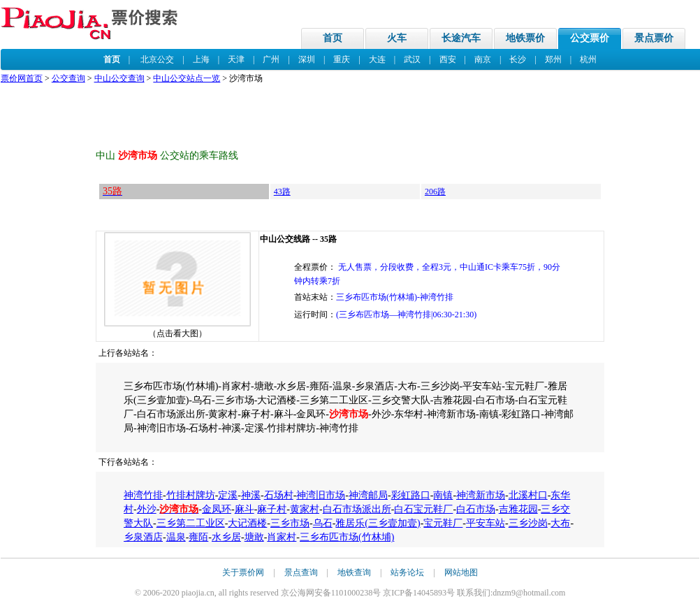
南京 (483, 59)
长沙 (518, 59)
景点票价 (654, 38)
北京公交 (157, 59)
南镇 (443, 495)
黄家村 (305, 509)
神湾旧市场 (321, 495)
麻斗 (245, 509)
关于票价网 (243, 572)
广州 (271, 59)
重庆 (342, 59)
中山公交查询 (119, 78)
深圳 (307, 59)
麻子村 (272, 509)
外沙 (147, 509)
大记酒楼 (247, 523)
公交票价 (590, 38)
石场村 (279, 495)
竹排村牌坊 (191, 495)
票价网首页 (22, 78)
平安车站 (486, 523)
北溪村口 (528, 495)
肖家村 (282, 537)
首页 (333, 38)
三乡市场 (290, 523)
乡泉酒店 (143, 537)
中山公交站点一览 (187, 78)
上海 (201, 59)
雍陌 (198, 537)
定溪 (228, 495)
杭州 (588, 59)
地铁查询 (354, 572)
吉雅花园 (518, 509)
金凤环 (217, 509)
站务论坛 (407, 572)
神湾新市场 (481, 495)
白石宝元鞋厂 (423, 509)
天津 (236, 59)
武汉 (412, 59)
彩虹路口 (411, 495)
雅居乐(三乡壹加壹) (378, 523)
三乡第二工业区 (191, 523)
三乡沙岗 (528, 523)
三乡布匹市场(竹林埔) (347, 537)
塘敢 (254, 537)
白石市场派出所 (357, 509)
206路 (435, 192)
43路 (282, 192)
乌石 (323, 523)
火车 (397, 38)
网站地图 (461, 572)
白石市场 (476, 509)
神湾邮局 (368, 495)
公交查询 (68, 78)
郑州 (553, 59)
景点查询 (301, 572)
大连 (377, 59)
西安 (448, 59)
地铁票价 (525, 38)
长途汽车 (461, 38)
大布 (560, 523)
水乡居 (226, 537)
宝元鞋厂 (443, 523)
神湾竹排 (143, 495)
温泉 (176, 537)
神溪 (251, 495)
